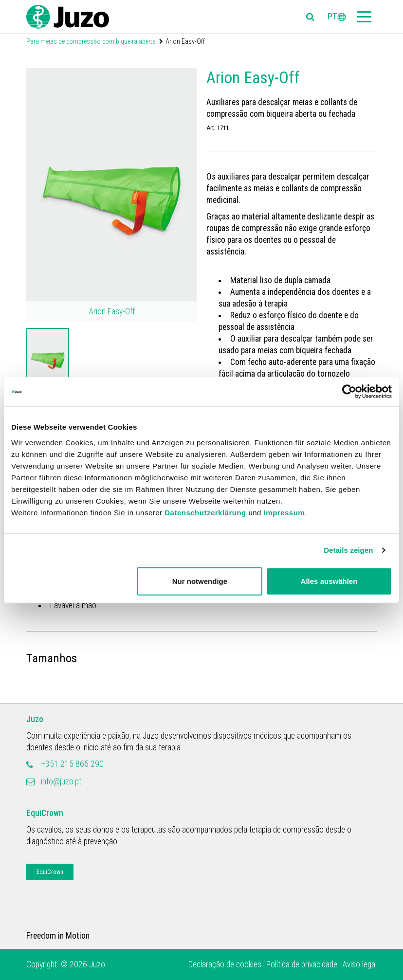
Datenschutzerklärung (205, 512)
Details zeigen (348, 550)
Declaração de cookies (225, 964)
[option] (48, 359)
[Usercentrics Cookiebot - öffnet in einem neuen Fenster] (349, 392)
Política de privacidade (302, 964)
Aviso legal (359, 964)
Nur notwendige (200, 581)
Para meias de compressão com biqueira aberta (91, 41)
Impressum (284, 512)
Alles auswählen (329, 581)
